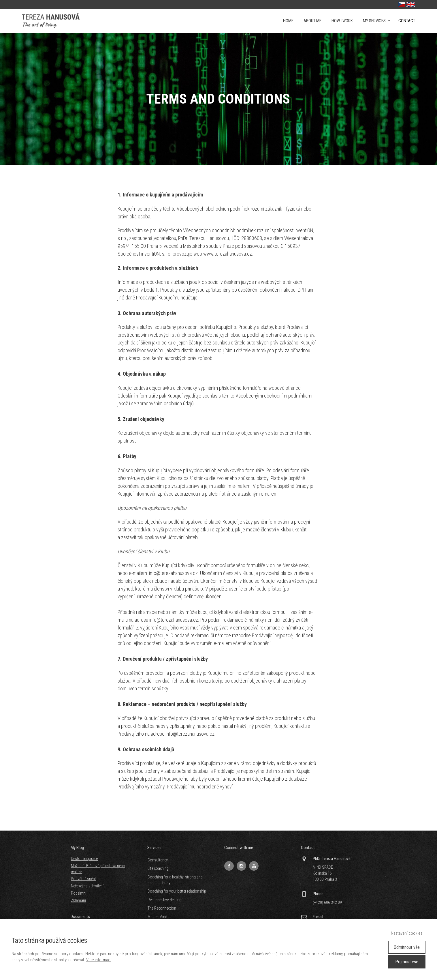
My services (374, 21)
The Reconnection (162, 908)
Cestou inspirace (84, 859)
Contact (407, 21)
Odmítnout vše (407, 947)
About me (312, 21)
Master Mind (157, 917)
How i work (342, 21)
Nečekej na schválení (87, 886)
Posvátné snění (83, 879)
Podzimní (79, 893)
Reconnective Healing (164, 900)
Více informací (99, 960)
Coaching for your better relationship (177, 891)
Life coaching (158, 868)
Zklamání (78, 900)
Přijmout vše (407, 962)
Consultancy (158, 860)
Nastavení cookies (407, 933)
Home (288, 21)
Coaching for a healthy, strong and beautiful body (175, 880)
